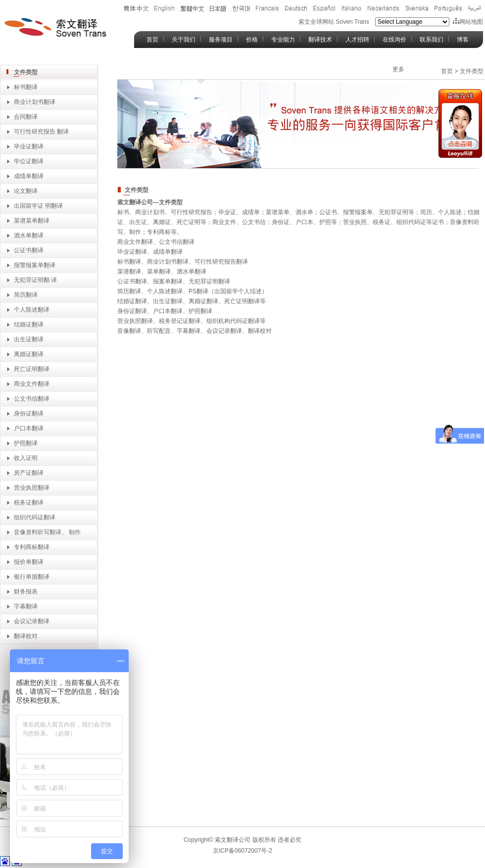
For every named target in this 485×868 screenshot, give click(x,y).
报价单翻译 (29, 562)
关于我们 (184, 40)
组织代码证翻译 (35, 517)
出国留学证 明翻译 (38, 206)
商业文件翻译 (32, 384)
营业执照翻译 (32, 488)
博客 (463, 40)
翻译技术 (320, 40)
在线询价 (394, 40)
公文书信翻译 (32, 399)
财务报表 (26, 592)
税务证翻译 (29, 503)
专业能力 (283, 40)
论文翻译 (26, 191)
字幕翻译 (26, 606)
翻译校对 (26, 636)
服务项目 (221, 40)
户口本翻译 (29, 428)
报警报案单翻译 (35, 265)
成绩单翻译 (29, 176)
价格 (252, 40)
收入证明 (26, 458)
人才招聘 (357, 40)
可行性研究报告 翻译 (41, 132)
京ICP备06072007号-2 (242, 851)
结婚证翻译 (29, 324)
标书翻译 (26, 87)
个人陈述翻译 (32, 310)
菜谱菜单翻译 (32, 221)
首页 (152, 40)
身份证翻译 (29, 413)
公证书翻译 (29, 250)
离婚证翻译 (29, 354)
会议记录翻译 (32, 621)
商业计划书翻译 (35, 102)
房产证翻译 (29, 473)
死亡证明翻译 (32, 369)
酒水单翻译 (29, 235)
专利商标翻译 (32, 547)
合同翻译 (26, 117)
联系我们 (432, 40)
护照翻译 (26, 443)
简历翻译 (26, 295)
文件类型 (26, 72)
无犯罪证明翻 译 (35, 280)
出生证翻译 (29, 339)
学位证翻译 (29, 161)
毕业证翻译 (29, 146)
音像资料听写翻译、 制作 (47, 532)
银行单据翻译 (32, 577)
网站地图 (468, 22)
